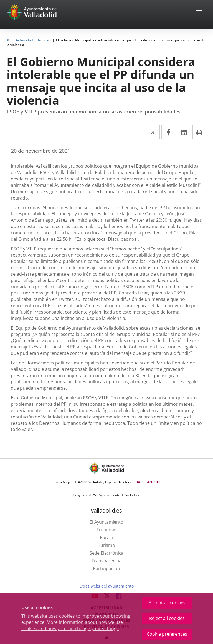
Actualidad (24, 40)
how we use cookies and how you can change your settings (72, 625)
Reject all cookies (167, 618)
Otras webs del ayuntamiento (106, 586)
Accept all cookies (167, 603)
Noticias (44, 40)
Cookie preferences (167, 634)
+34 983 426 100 (147, 482)
